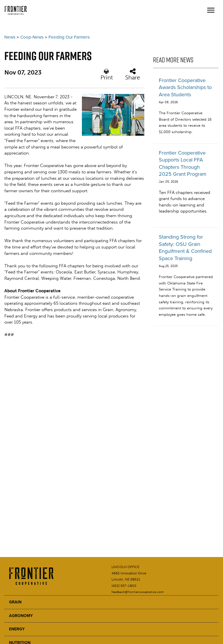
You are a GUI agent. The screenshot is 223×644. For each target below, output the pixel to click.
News (10, 37)
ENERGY (17, 629)
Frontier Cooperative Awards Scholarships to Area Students (185, 87)
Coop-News (32, 37)
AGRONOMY (21, 616)
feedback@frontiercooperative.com (138, 592)
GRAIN (15, 602)
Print (107, 75)
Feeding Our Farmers (69, 37)
